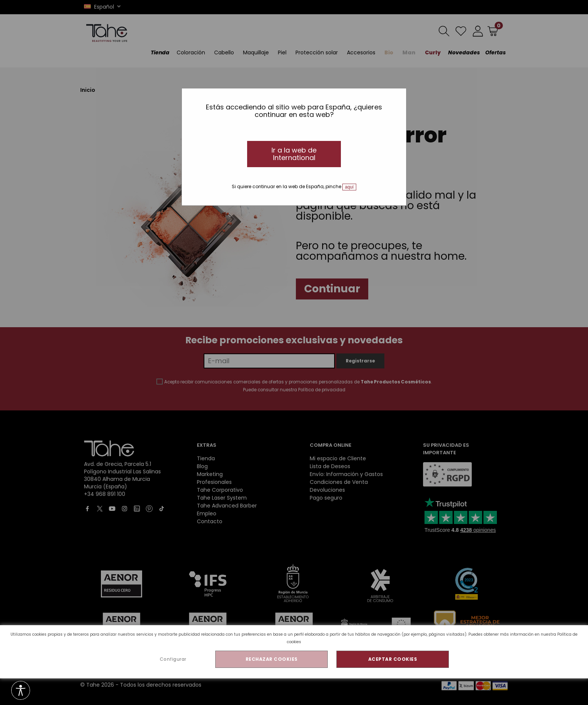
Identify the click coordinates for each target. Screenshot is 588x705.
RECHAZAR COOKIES (272, 659)
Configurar (173, 659)
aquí (349, 187)
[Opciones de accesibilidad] (21, 691)
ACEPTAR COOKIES (393, 659)
